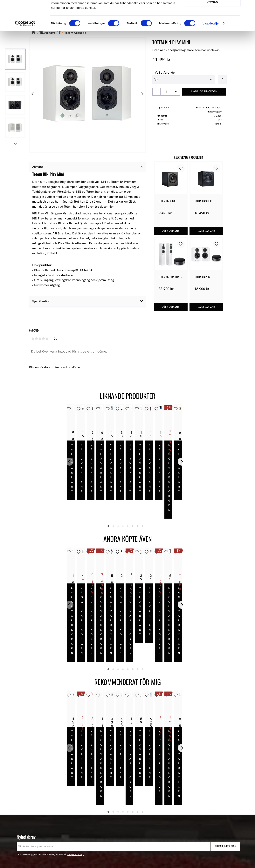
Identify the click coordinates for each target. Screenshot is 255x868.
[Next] (142, 94)
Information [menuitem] (124, 784)
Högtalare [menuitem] (179, 801)
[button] (221, 80)
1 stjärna (33, 339)
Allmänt (38, 167)
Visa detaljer (211, 53)
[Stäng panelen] (249, 6)
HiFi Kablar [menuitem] (180, 817)
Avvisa (213, 31)
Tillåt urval (213, 20)
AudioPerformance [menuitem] (127, 791)
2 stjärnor (36, 339)
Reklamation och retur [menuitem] (130, 827)
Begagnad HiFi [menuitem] (182, 827)
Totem (218, 124)
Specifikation (41, 301)
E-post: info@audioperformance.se (60, 808)
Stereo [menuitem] (177, 832)
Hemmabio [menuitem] (180, 822)
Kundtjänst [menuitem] (122, 811)
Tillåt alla (213, 9)
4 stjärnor (43, 339)
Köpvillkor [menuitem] (121, 806)
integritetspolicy (76, 760)
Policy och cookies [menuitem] (127, 822)
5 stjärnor (47, 339)
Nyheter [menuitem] (178, 791)
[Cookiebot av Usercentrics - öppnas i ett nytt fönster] (25, 53)
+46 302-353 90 (47, 813)
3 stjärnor (40, 339)
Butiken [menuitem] (119, 796)
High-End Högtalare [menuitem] (186, 806)
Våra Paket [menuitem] (180, 796)
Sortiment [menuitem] (181, 784)
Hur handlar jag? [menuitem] (126, 817)
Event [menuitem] (176, 837)
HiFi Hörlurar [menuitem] (181, 811)
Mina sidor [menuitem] (121, 801)
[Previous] (33, 94)
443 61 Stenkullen (49, 801)
